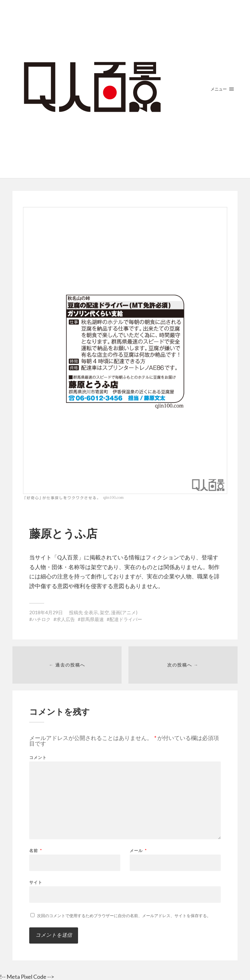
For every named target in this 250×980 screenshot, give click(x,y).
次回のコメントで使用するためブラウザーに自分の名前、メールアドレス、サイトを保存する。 (124, 916)
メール (138, 851)
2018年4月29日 (46, 612)
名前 (36, 851)
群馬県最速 (92, 619)
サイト (36, 882)
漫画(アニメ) (124, 612)
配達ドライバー (126, 619)
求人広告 (66, 619)
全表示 (91, 612)
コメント (38, 758)
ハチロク (41, 619)
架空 (104, 612)
